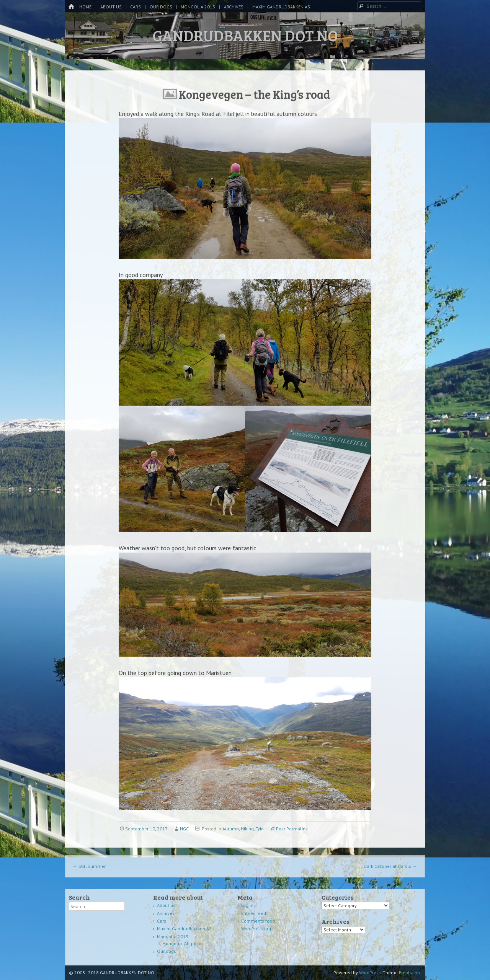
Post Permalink (292, 829)
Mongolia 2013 (198, 7)
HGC (184, 829)
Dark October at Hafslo (390, 866)
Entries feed (254, 913)
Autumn (231, 829)
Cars (136, 7)
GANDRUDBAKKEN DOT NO (245, 35)
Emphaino (409, 973)
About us (111, 7)
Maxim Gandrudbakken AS (281, 7)
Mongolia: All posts (182, 943)
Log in (247, 905)
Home (85, 7)
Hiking (247, 829)
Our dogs (161, 7)
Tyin (260, 829)
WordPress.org (256, 929)
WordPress (370, 973)
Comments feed (258, 921)
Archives (234, 7)
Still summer (89, 866)
